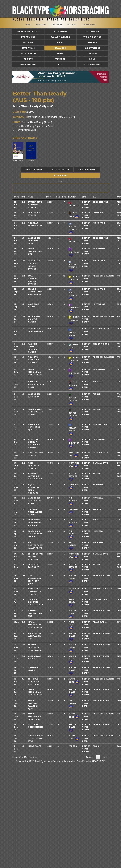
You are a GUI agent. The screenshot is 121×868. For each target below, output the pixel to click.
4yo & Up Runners (60, 37)
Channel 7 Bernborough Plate (36, 384)
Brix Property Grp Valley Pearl (36, 545)
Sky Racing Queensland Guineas (35, 522)
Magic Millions (28, 64)
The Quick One (101, 344)
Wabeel (97, 509)
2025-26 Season (87, 170)
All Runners (60, 31)
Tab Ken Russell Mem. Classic (35, 512)
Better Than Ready (86, 205)
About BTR (41, 25)
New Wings (99, 248)
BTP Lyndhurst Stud (24, 130)
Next (105, 757)
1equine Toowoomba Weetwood (35, 292)
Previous (90, 757)
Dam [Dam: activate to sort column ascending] (95, 197)
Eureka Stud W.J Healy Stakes (35, 205)
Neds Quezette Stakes (33, 466)
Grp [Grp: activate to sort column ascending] (23, 197)
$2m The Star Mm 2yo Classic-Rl (35, 557)
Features (72, 25)
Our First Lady (101, 329)
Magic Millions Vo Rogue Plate (35, 372)
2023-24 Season (34, 170)
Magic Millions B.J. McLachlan (35, 716)
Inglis (92, 59)
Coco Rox (74, 589)
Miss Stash (99, 223)
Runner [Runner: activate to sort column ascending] (72, 197)
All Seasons (60, 175)
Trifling (73, 509)
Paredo (73, 746)
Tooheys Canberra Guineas (33, 360)
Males (60, 42)
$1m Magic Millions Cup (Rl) (35, 613)
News (28, 25)
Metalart (74, 206)
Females (92, 42)
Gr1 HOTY (28, 42)
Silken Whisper (101, 576)
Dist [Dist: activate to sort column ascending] (49, 197)
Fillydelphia (100, 622)
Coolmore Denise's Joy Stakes (35, 591)
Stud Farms (28, 48)
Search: (61, 186)
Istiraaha (98, 212)
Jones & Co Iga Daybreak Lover (35, 534)
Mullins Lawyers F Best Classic (35, 647)
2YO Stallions (92, 48)
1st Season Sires (92, 64)
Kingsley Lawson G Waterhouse (35, 476)
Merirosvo (99, 542)
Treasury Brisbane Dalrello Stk (36, 602)
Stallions (60, 48)
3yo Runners (28, 37)
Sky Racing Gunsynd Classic (34, 319)
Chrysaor (74, 252)
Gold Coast (18, 152)
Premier (31, 152)
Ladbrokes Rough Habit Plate (35, 501)
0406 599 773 (98, 761)
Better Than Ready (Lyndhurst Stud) (34, 126)
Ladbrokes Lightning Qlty (34, 241)
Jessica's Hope (101, 701)
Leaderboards (89, 25)
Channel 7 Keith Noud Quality (34, 427)
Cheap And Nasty (102, 589)
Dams (60, 53)
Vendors (60, 59)
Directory (57, 25)
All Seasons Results (28, 31)
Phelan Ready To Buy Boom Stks (36, 738)
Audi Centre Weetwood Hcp (35, 636)
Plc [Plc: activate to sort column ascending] (58, 197)
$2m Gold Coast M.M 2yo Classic (34, 682)
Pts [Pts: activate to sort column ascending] (64, 197)
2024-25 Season (60, 170)
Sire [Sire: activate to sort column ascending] (84, 197)
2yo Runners (92, 31)
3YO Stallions (28, 53)
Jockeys (28, 59)
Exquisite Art (101, 202)
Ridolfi (97, 394)
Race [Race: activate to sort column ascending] (30, 197)
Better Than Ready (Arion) (37, 122)
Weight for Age (92, 37)
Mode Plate (35, 746)
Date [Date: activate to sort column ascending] (16, 197)
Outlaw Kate (100, 452)
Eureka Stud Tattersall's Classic (35, 412)
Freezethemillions (103, 276)
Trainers (92, 53)
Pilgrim (97, 746)
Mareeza (98, 382)
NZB (60, 64)
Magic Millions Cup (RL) (35, 251)
